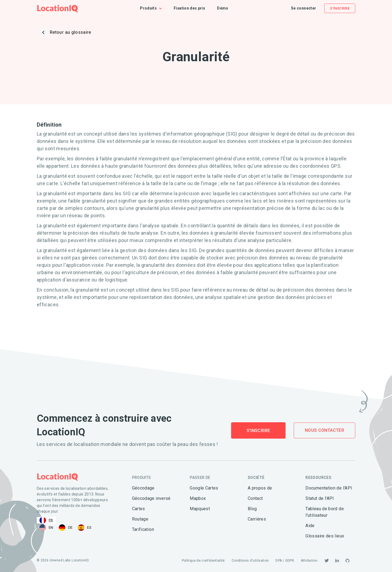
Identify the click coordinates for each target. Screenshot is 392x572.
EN (46, 528)
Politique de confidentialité (203, 561)
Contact (255, 498)
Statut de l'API (320, 498)
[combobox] (46, 520)
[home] (58, 8)
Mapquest (200, 509)
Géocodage (143, 488)
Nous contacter (324, 430)
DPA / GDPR (285, 561)
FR (46, 520)
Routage (140, 519)
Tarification (143, 529)
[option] (46, 528)
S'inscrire (340, 8)
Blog (252, 509)
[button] (154, 8)
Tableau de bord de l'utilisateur (324, 512)
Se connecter (304, 8)
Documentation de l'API (329, 488)
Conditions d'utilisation (250, 561)
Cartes (139, 509)
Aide (310, 526)
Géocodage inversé (151, 498)
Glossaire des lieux (325, 536)
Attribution (309, 561)
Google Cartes (204, 488)
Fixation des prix (189, 8)
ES (85, 528)
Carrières (257, 519)
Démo (223, 8)
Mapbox (198, 498)
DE (66, 528)
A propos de (260, 488)
